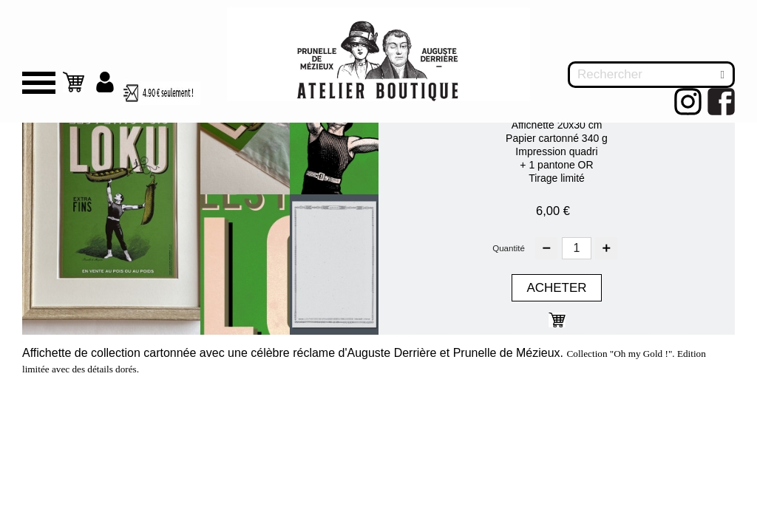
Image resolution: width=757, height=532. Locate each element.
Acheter (557, 287)
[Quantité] (580, 248)
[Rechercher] (651, 75)
